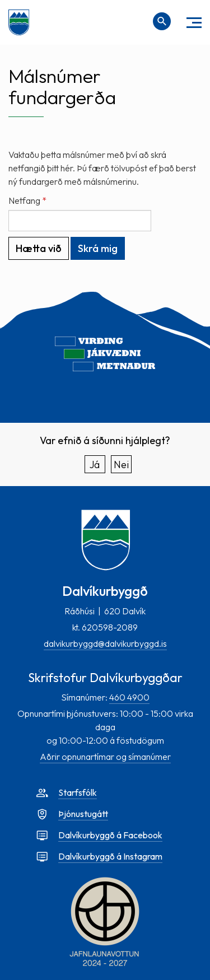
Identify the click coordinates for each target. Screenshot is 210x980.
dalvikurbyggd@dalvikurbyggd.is (105, 643)
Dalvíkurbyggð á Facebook (110, 835)
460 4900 (129, 697)
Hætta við (39, 248)
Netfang (24, 200)
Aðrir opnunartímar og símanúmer (105, 757)
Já (95, 465)
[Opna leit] (162, 21)
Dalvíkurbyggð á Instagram (110, 856)
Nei (121, 465)
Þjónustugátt (83, 814)
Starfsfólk (78, 792)
